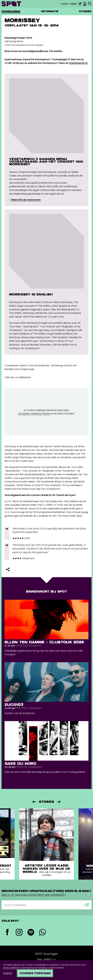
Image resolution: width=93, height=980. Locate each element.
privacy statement (11, 968)
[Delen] (8, 569)
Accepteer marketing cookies (34, 413)
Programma (11, 11)
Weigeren (8, 973)
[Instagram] (19, 933)
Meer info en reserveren (26, 200)
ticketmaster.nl (78, 63)
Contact (65, 4)
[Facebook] (7, 932)
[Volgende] (59, 802)
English (73, 4)
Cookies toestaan (35, 973)
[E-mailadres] (46, 905)
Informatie (50, 11)
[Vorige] (34, 802)
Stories (85, 11)
